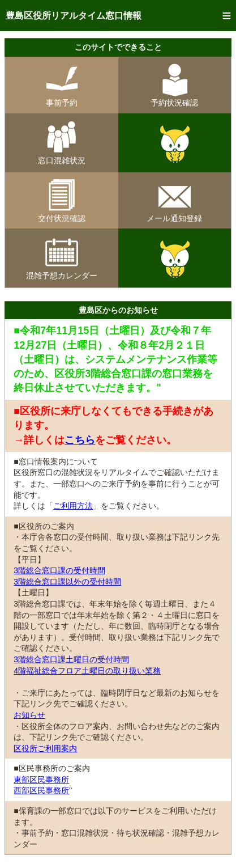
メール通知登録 (174, 214)
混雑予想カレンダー (62, 272)
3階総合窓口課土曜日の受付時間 (71, 659)
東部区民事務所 (41, 780)
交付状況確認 (62, 214)
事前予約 (62, 99)
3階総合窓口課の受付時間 (59, 570)
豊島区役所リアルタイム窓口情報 (74, 16)
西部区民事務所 (41, 790)
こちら (80, 440)
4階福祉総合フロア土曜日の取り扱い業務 (87, 671)
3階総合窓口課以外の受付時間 (67, 582)
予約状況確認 (174, 99)
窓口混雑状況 (62, 156)
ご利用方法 (73, 506)
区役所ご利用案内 (45, 748)
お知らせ (29, 715)
